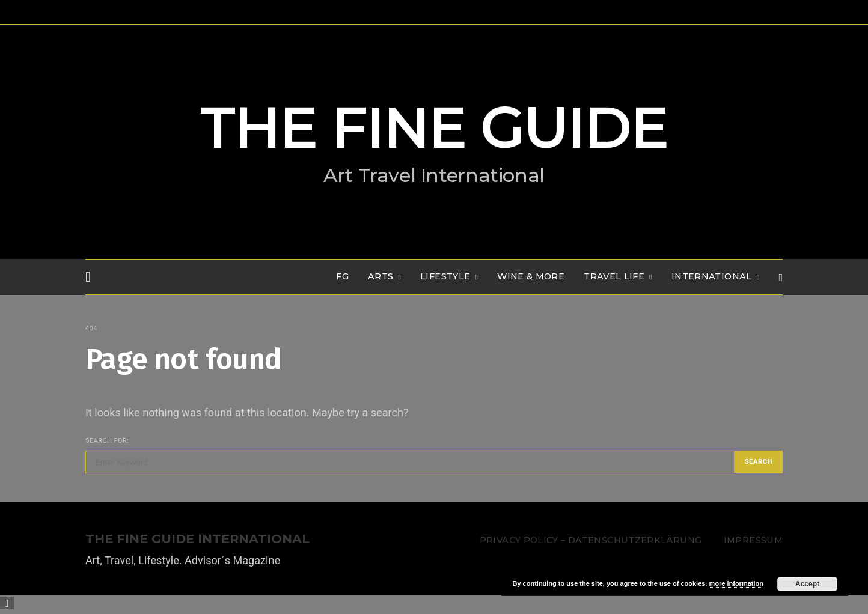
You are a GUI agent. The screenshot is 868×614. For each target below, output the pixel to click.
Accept (807, 584)
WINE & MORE (531, 276)
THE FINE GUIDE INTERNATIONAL (197, 539)
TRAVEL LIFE (614, 276)
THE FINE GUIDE (434, 127)
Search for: (107, 441)
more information (736, 583)
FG (342, 276)
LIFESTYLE (445, 276)
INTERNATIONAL (712, 276)
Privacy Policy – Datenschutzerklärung (591, 540)
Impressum (753, 540)
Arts (381, 276)
